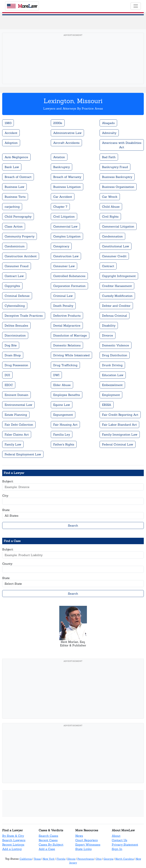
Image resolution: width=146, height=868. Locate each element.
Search (73, 525)
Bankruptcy (61, 167)
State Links (83, 849)
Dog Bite (11, 345)
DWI (56, 375)
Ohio (99, 859)
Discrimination (15, 335)
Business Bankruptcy (117, 177)
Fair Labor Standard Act (119, 425)
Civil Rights (110, 216)
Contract (108, 266)
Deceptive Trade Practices (24, 316)
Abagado (108, 123)
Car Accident (63, 197)
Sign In (117, 849)
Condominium (15, 246)
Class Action (14, 226)
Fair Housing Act (65, 425)
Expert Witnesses (88, 845)
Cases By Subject (51, 845)
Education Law (113, 375)
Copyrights (12, 286)
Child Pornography (18, 216)
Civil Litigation (64, 216)
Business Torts (15, 197)
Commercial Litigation (118, 226)
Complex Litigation (67, 236)
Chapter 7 (60, 207)
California (26, 859)
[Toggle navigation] (136, 6)
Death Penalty (63, 306)
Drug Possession (16, 365)
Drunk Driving (112, 365)
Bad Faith (109, 157)
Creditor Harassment (117, 286)
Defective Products (67, 316)
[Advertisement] (73, 64)
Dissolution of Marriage (70, 335)
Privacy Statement (125, 845)
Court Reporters (87, 840)
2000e (58, 123)
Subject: (8, 481)
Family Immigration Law (120, 434)
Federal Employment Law (23, 454)
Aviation (59, 157)
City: (5, 496)
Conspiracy (61, 246)
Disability (109, 325)
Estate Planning (16, 415)
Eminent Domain (16, 395)
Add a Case (47, 849)
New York (49, 859)
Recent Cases (48, 840)
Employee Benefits (67, 395)
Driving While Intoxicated (71, 355)
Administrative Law (67, 133)
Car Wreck (110, 197)
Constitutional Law (116, 246)
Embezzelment (112, 385)
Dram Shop (13, 355)
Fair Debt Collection (19, 425)
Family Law (13, 444)
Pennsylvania (86, 859)
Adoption (11, 143)
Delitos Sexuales (16, 325)
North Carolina (125, 859)
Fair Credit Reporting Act (120, 415)
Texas (37, 859)
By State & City (13, 836)
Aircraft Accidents (66, 143)
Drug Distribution (115, 355)
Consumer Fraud (17, 266)
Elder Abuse (62, 385)
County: (7, 564)
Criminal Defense (17, 296)
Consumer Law (64, 266)
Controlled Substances (69, 276)
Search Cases (48, 836)
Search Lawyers (14, 840)
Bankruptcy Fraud (115, 167)
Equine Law (62, 405)
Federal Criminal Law (118, 444)
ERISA (107, 405)
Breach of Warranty (67, 177)
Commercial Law (65, 226)
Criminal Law (63, 296)
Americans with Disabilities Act (122, 145)
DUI (7, 375)
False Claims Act (17, 434)
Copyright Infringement (119, 276)
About (116, 836)
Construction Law (66, 256)
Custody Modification (117, 296)
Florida (61, 859)
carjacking (12, 207)
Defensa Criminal (115, 316)
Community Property (20, 236)
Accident (11, 133)
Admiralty (109, 133)
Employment (111, 395)
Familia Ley (62, 434)
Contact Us (119, 840)
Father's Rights (64, 444)
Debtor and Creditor (116, 306)
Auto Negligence (16, 157)
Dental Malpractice (67, 325)
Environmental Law (18, 405)
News (79, 836)
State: (6, 510)
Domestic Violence (116, 345)
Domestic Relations (67, 345)
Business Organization (118, 187)
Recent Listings (13, 845)
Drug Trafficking (65, 365)
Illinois (71, 859)
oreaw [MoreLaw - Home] (22, 6)
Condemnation (112, 236)
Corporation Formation (69, 286)
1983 (8, 123)
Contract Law (14, 276)
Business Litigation (67, 187)
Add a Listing (12, 849)
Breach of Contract (18, 177)
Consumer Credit (114, 256)
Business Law (14, 187)
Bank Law (12, 167)
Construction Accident (21, 256)
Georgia (108, 859)
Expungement (63, 415)
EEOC (9, 385)
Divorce (108, 335)
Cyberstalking (15, 306)
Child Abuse (111, 207)
